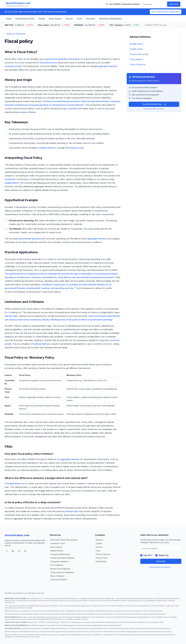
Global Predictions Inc (71, 599)
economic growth (13, 66)
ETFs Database (57, 565)
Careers (99, 547)
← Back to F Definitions (15, 34)
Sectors (69, 19)
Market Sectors (57, 551)
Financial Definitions (59, 580)
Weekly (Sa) (164, 555)
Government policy (139, 54)
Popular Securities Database (62, 558)
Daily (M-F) (148, 555)
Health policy (136, 49)
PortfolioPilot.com (112, 622)
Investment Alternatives (60, 554)
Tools (79, 19)
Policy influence (138, 65)
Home (9, 19)
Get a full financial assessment (166, 12)
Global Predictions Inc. (13, 635)
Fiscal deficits (136, 59)
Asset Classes (55, 19)
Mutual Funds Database (60, 569)
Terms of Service (103, 554)
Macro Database (57, 576)
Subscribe (174, 4)
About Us (99, 540)
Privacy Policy (102, 558)
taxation (76, 59)
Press (98, 551)
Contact (99, 543)
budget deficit (11, 183)
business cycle (76, 148)
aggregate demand (107, 66)
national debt (40, 344)
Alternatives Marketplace (111, 19)
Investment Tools (58, 543)
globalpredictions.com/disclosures (108, 625)
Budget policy (136, 44)
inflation (32, 112)
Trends (42, 19)
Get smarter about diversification (64, 540)
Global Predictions (114, 601)
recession (73, 109)
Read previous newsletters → (161, 567)
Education (91, 19)
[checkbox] (141, 555)
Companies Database (59, 561)
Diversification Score (25, 19)
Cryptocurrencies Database (62, 572)
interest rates (11, 316)
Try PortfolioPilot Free (154, 104)
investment (10, 179)
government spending (57, 59)
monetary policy (46, 148)
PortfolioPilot (101, 561)
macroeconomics (48, 63)
